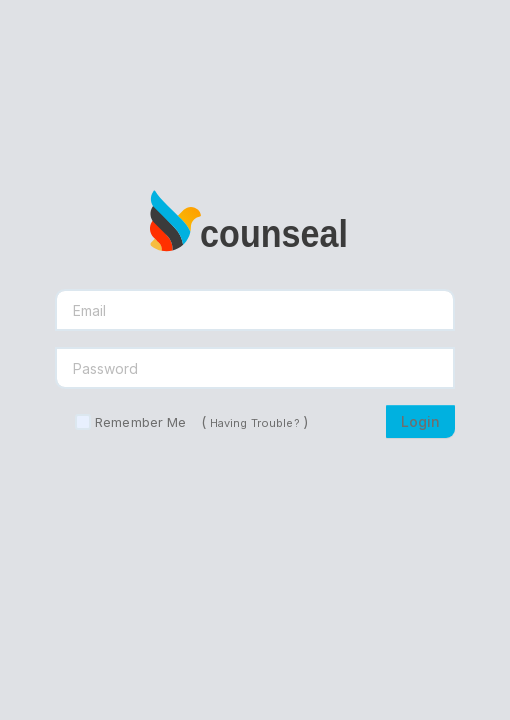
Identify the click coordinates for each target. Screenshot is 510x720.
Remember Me (140, 422)
